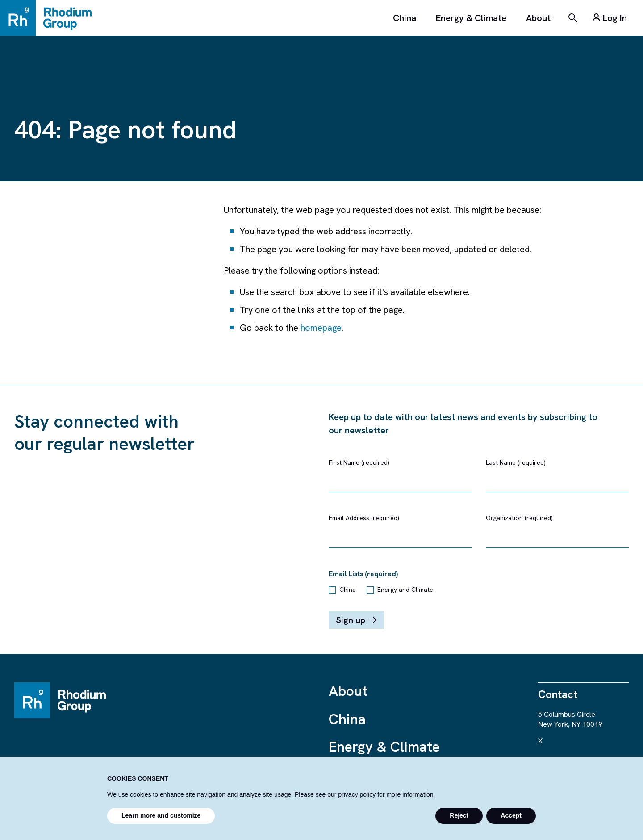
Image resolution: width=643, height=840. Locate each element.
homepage (321, 328)
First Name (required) (359, 462)
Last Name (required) (516, 462)
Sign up (356, 620)
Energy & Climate (471, 18)
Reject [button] (459, 815)
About (538, 18)
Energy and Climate (405, 590)
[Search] (573, 18)
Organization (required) (519, 518)
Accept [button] (511, 815)
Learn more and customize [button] (161, 815)
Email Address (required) (364, 518)
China (405, 18)
